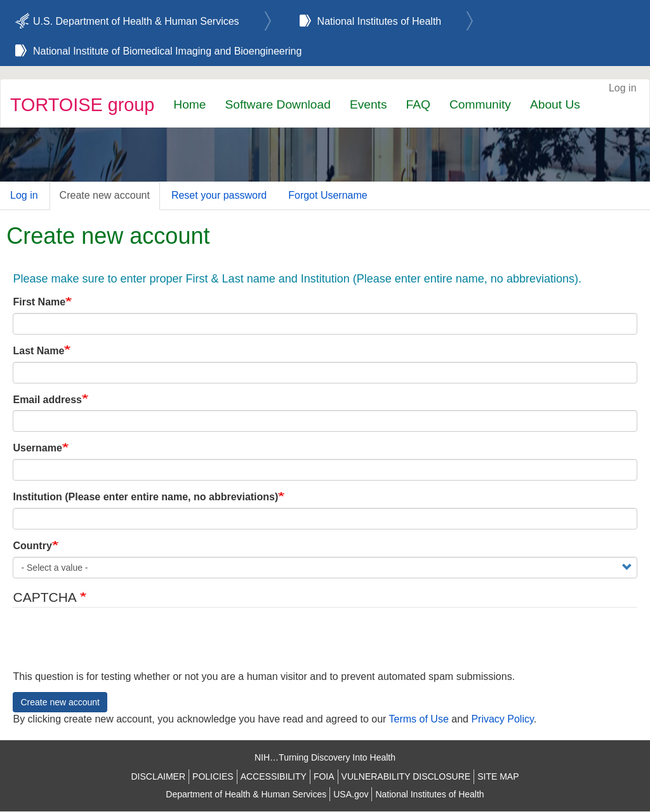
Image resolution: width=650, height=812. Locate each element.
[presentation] (109, 645)
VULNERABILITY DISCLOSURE (406, 776)
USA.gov (351, 794)
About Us (555, 104)
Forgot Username (328, 195)
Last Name (38, 351)
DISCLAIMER (158, 776)
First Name (39, 302)
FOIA (324, 776)
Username (37, 448)
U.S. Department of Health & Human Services (136, 21)
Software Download (277, 104)
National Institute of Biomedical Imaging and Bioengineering (167, 51)
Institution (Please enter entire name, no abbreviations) (145, 497)
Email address (47, 400)
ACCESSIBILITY (274, 776)
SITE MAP (498, 776)
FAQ (418, 104)
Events (368, 104)
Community (480, 104)
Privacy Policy (502, 719)
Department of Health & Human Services (246, 794)
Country (32, 546)
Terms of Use (419, 719)
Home (189, 104)
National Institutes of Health (380, 21)
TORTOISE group (82, 105)
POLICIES (213, 776)
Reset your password (219, 195)
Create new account (105, 195)
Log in (623, 88)
